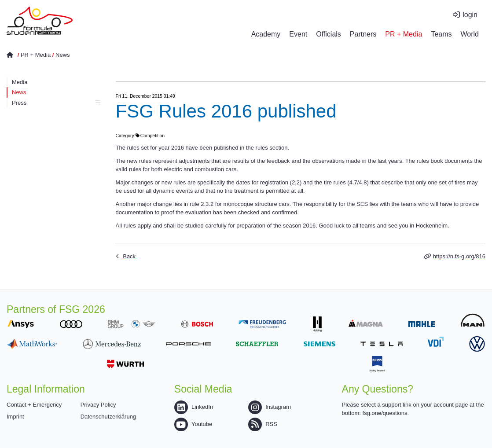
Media (20, 82)
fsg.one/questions (385, 413)
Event (298, 34)
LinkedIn (194, 407)
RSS (263, 424)
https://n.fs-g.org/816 (459, 256)
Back (129, 256)
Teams (441, 34)
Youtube (193, 424)
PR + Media (404, 34)
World (470, 34)
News (63, 55)
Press (56, 103)
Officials (329, 34)
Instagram (270, 407)
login (470, 15)
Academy (266, 34)
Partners (363, 34)
